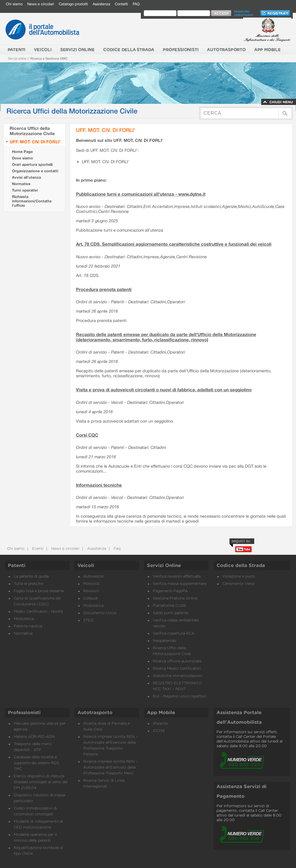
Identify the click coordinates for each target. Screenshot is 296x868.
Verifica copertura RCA (174, 634)
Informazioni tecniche (99, 485)
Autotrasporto (95, 713)
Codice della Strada (241, 566)
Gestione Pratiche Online (175, 599)
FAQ (136, 4)
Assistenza (101, 4)
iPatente (160, 724)
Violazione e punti (239, 577)
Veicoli (86, 566)
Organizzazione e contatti (35, 171)
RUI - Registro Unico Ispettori (179, 696)
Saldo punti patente (170, 613)
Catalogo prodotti (73, 4)
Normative (21, 184)
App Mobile (161, 713)
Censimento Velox (239, 584)
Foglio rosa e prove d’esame (39, 591)
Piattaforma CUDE (170, 606)
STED (88, 620)
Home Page (22, 152)
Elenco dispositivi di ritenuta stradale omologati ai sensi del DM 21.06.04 (41, 782)
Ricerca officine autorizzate (177, 661)
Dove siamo (22, 158)
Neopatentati (165, 641)
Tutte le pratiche (28, 584)
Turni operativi (25, 190)
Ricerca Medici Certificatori (177, 669)
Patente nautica (28, 626)
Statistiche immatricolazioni (178, 676)
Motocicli (91, 584)
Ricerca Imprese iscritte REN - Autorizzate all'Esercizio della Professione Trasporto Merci (110, 768)
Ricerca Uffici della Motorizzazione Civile (32, 131)
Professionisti (24, 713)
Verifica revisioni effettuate (177, 577)
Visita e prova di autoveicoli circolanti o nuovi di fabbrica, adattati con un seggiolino (164, 390)
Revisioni (91, 591)
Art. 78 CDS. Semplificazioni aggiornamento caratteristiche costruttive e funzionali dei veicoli (174, 244)
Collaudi (90, 599)
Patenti (17, 566)
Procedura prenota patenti (104, 289)
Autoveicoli (93, 577)
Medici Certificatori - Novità (38, 612)
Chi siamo (14, 4)
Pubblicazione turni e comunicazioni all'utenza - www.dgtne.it (141, 194)
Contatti (121, 4)
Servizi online (17, 58)
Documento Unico (100, 613)
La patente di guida (31, 577)
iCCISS (159, 731)
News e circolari (41, 4)
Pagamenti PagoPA (170, 591)
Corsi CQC (87, 435)
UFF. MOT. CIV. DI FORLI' (35, 142)
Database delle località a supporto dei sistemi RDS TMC (36, 763)
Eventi (37, 549)
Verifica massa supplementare (180, 584)
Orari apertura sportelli (32, 165)
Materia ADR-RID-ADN (34, 737)
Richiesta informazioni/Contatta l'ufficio (32, 201)
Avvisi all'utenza (26, 177)
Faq (116, 549)
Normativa (23, 634)
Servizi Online (164, 566)
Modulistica (24, 619)
